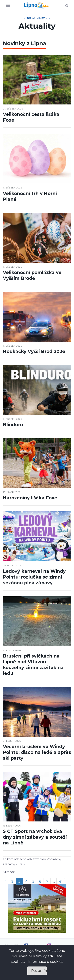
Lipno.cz (29, 18)
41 (61, 882)
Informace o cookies (46, 962)
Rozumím (39, 971)
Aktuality (44, 18)
